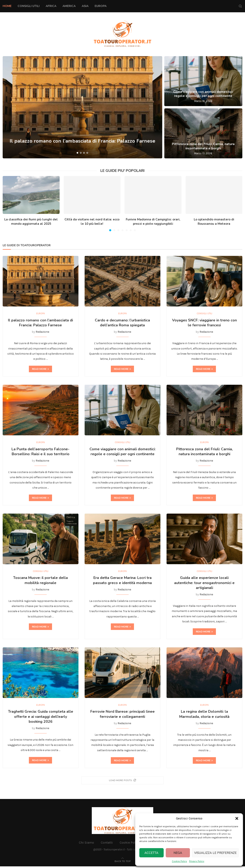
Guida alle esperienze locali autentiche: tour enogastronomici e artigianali (204, 584)
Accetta (151, 853)
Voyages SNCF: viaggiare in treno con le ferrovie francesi (204, 323)
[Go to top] (123, 863)
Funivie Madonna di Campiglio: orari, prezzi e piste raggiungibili (153, 222)
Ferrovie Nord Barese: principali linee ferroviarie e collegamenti (122, 716)
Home (7, 6)
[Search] (240, 6)
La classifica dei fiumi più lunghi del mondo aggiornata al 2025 (31, 222)
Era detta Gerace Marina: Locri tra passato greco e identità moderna (122, 581)
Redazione (42, 332)
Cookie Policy (179, 861)
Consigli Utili (29, 6)
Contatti (107, 844)
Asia (85, 6)
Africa (51, 6)
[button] (237, 818)
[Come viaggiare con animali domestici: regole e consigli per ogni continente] (203, 81)
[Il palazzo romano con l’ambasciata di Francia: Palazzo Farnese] (82, 107)
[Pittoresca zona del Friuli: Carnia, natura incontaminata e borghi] (203, 133)
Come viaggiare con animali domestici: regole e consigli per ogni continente (203, 94)
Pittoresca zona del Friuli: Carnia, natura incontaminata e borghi (203, 146)
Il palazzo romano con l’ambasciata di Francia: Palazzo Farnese (82, 145)
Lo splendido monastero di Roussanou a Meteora (214, 222)
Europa (101, 6)
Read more (40, 369)
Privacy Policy (197, 861)
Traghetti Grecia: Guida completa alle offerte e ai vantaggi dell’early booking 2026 (41, 718)
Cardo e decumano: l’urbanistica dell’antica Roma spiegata (122, 323)
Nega (178, 853)
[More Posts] (122, 782)
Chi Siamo (86, 844)
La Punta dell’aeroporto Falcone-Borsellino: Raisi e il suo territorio (40, 452)
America (69, 6)
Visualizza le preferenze (215, 853)
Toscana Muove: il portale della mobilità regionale (40, 581)
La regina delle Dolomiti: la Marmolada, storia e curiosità (204, 716)
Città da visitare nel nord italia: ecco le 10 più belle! (92, 222)
